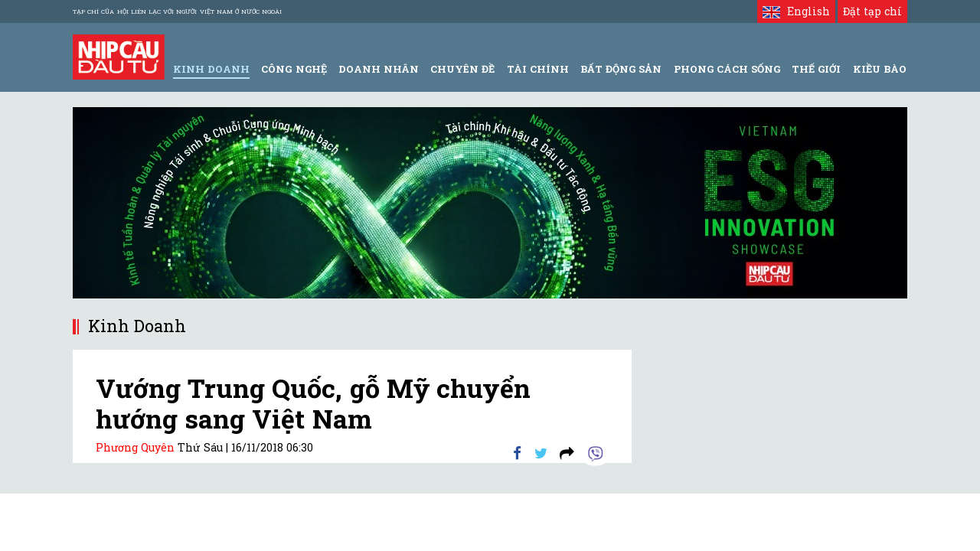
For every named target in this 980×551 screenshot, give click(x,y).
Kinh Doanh (211, 69)
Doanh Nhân (379, 69)
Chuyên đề (462, 69)
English (796, 11)
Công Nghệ (294, 69)
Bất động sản (621, 69)
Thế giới (816, 69)
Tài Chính (538, 69)
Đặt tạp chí (872, 11)
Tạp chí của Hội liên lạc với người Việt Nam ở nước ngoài (177, 11)
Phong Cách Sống (727, 69)
